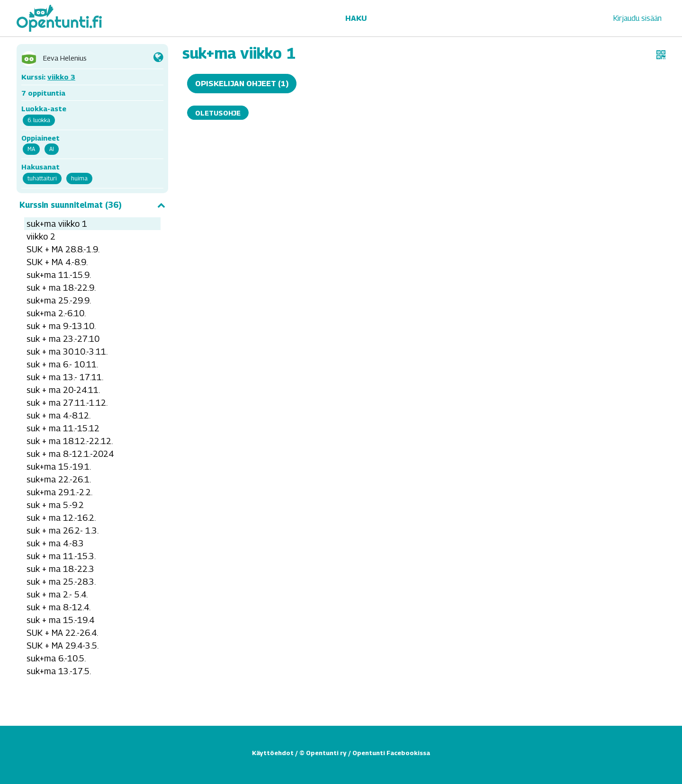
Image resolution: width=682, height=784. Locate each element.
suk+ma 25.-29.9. (59, 300)
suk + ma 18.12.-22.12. (70, 441)
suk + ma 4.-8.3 (55, 543)
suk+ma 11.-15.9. (59, 275)
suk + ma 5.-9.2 (55, 505)
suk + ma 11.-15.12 (63, 428)
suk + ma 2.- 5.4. (57, 594)
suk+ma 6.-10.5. (56, 658)
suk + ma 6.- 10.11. (62, 364)
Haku (356, 18)
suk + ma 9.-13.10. (61, 326)
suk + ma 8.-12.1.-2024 (70, 454)
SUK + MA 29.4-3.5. (63, 646)
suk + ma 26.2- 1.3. (63, 530)
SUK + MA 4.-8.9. (57, 262)
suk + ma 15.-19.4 (60, 620)
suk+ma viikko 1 (57, 224)
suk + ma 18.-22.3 (60, 569)
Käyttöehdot (273, 753)
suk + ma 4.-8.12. (58, 415)
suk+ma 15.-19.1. (59, 467)
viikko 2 (41, 236)
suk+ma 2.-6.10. (56, 313)
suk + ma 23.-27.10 (63, 339)
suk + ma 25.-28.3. (61, 582)
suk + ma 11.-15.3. (61, 556)
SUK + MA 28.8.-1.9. (63, 249)
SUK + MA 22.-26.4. (62, 633)
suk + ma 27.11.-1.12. (67, 403)
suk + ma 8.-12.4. (58, 607)
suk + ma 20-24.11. (63, 390)
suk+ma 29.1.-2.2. (59, 492)
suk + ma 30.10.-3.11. (67, 352)
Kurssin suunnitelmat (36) (92, 205)
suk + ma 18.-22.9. (61, 288)
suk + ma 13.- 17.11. (65, 377)
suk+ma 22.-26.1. (59, 479)
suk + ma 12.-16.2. (61, 518)
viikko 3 (61, 77)
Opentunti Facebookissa (391, 753)
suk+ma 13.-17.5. (59, 671)
